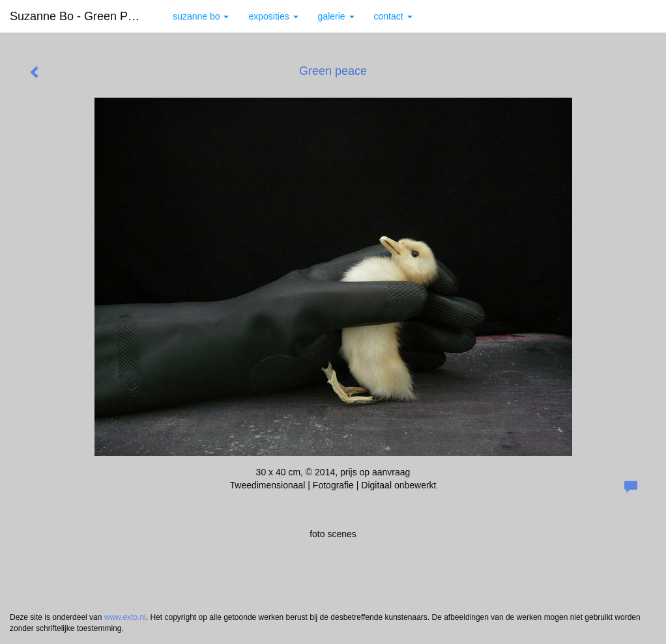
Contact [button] (393, 16)
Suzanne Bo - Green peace (81, 16)
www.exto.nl (125, 617)
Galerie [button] (336, 16)
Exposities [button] (273, 16)
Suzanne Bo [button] (201, 16)
